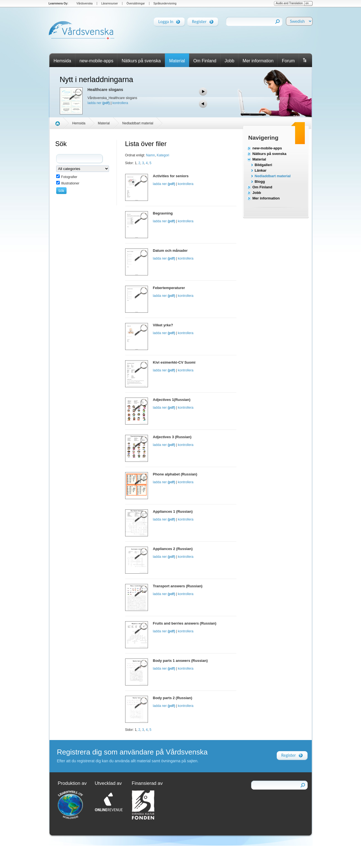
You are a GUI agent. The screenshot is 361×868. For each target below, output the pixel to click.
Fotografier (69, 177)
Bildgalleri (264, 165)
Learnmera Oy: (59, 3)
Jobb (230, 61)
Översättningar (136, 3)
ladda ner (99, 103)
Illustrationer (70, 183)
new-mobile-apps (97, 61)
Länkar (261, 170)
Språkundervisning (165, 3)
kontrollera (120, 103)
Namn (150, 155)
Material (177, 61)
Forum (288, 61)
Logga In (166, 21)
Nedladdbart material (273, 176)
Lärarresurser (110, 3)
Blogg (260, 182)
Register (199, 21)
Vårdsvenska (85, 3)
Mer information (258, 61)
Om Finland (205, 61)
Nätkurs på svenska (141, 61)
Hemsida (62, 61)
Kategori (163, 155)
